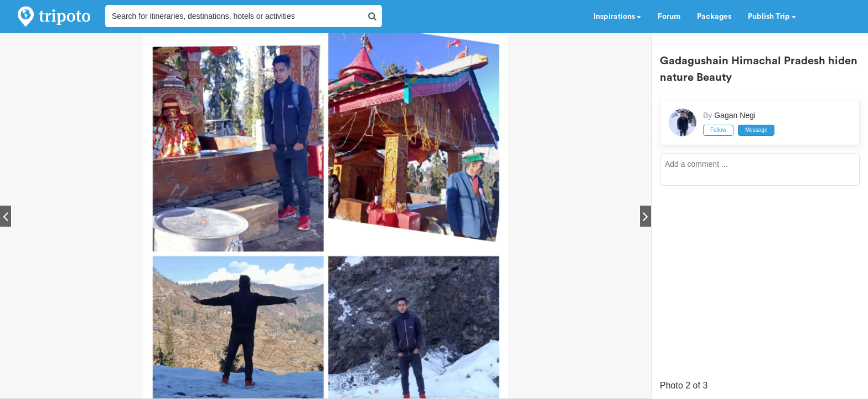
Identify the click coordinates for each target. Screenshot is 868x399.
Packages (714, 17)
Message (756, 130)
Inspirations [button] (617, 17)
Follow (718, 130)
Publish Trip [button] (772, 17)
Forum (669, 17)
